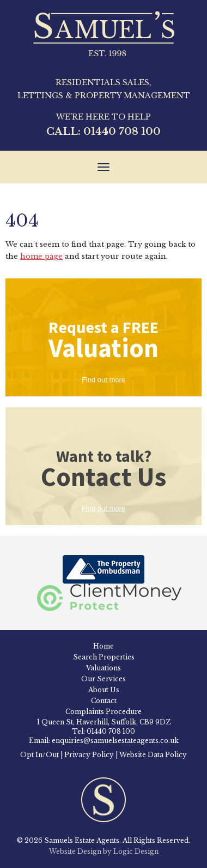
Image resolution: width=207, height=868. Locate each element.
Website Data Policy (153, 755)
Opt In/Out (39, 755)
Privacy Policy (89, 755)
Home (103, 646)
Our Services (103, 679)
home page (41, 256)
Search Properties (104, 657)
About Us (104, 690)
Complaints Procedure (103, 712)
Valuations (103, 668)
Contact (104, 701)
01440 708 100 (122, 132)
